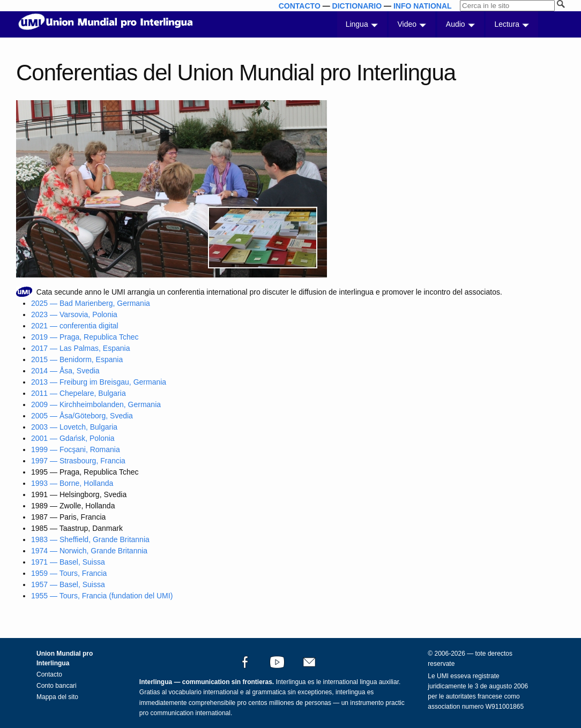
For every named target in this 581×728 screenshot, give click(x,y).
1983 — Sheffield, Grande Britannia (90, 539)
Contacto (49, 674)
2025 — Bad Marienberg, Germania (91, 303)
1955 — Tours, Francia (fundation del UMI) (102, 596)
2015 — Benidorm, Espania (77, 359)
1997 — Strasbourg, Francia (78, 461)
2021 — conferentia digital (75, 326)
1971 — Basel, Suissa (68, 562)
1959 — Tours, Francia (69, 573)
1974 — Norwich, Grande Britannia (89, 551)
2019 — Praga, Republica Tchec (85, 337)
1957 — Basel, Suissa (68, 584)
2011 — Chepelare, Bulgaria (79, 393)
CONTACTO (300, 6)
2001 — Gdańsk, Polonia (73, 438)
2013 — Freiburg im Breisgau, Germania (99, 382)
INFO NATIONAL (423, 6)
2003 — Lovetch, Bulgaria (74, 427)
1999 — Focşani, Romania (76, 449)
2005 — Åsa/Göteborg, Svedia (82, 416)
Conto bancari (57, 686)
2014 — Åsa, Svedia (65, 371)
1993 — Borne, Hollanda (72, 483)
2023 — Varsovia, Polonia (74, 314)
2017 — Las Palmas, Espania (80, 348)
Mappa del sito (57, 697)
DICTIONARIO (357, 6)
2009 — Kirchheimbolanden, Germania (96, 404)
